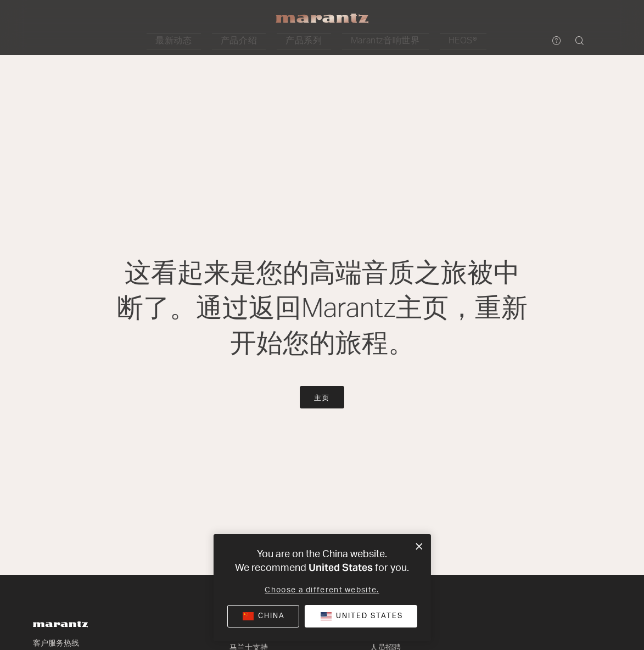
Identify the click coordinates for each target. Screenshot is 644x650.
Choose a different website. (322, 590)
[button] (217, 41)
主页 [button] (322, 398)
